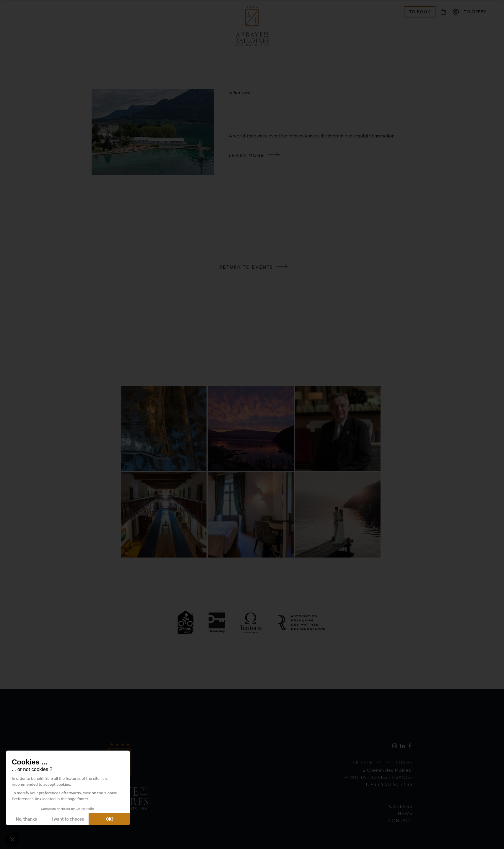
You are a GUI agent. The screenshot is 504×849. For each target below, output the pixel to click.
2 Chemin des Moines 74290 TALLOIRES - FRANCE (378, 769)
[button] (12, 839)
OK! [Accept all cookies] (109, 819)
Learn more (247, 155)
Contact (400, 820)
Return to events (246, 267)
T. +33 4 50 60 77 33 (389, 784)
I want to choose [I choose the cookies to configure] (68, 819)
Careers (401, 806)
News (405, 813)
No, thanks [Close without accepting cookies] (26, 819)
